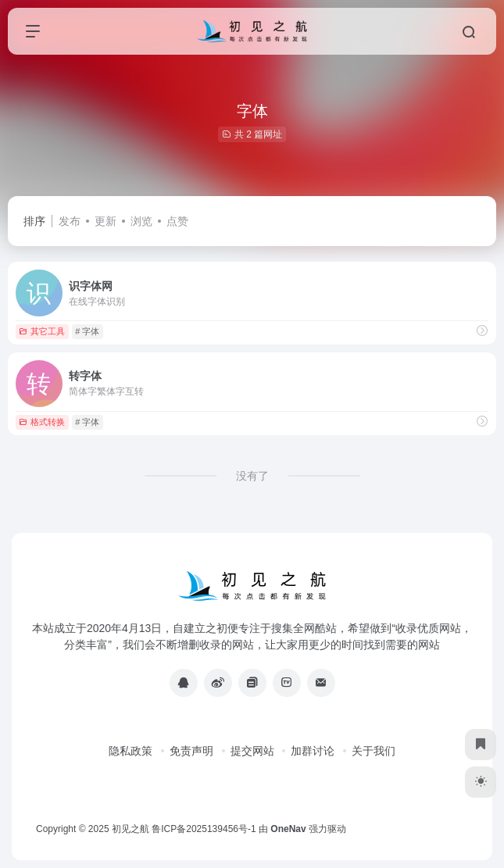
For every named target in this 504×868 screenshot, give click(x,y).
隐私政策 (130, 751)
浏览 (141, 221)
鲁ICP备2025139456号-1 (204, 829)
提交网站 (252, 751)
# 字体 (87, 331)
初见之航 (130, 829)
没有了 (252, 476)
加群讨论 (313, 751)
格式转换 (42, 422)
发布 (70, 221)
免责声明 (191, 751)
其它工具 (42, 331)
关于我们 (374, 751)
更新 (105, 221)
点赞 (177, 221)
